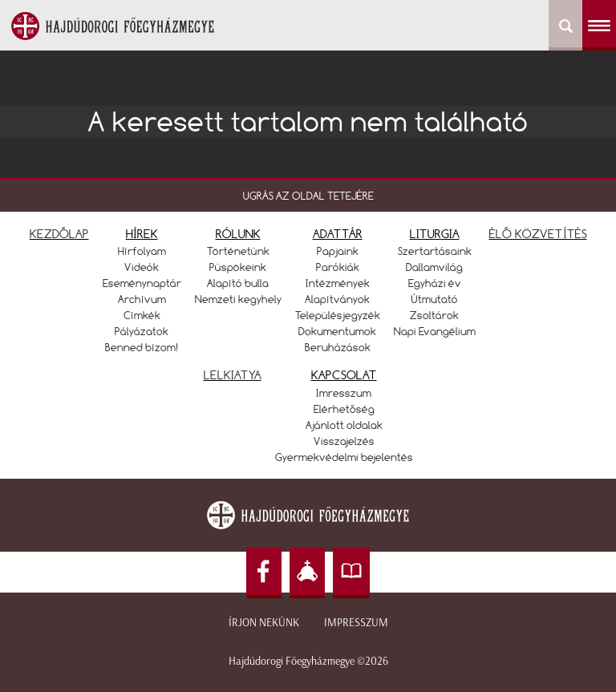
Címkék (142, 315)
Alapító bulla (238, 283)
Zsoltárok (434, 315)
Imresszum (344, 393)
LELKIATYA (233, 375)
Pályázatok (142, 331)
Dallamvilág (434, 267)
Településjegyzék (338, 315)
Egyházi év (435, 283)
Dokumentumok (337, 331)
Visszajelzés (344, 441)
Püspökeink (238, 267)
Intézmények (338, 283)
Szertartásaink (435, 251)
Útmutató (435, 299)
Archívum (142, 299)
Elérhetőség (344, 409)
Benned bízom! (142, 347)
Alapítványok (337, 299)
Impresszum (356, 623)
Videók (142, 267)
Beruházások (338, 347)
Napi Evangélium (435, 331)
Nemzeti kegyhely (238, 299)
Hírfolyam (142, 251)
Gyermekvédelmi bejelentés (344, 457)
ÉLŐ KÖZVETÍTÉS (538, 234)
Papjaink (338, 251)
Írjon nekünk (264, 623)
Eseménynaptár (142, 283)
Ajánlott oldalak (344, 425)
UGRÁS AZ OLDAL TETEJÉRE (308, 196)
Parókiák (338, 267)
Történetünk (238, 251)
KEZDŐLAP (59, 234)
